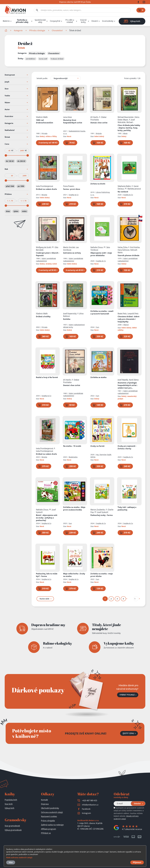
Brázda (99, 133)
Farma (72, 189)
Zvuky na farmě (97, 446)
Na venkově (123, 192)
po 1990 (21, 186)
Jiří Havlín (94, 117)
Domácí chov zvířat (99, 123)
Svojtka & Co (74, 195)
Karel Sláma (134, 380)
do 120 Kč (10, 161)
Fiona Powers (69, 186)
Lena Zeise (68, 117)
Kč (12, 150)
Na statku (72, 446)
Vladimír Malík (42, 117)
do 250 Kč (21, 161)
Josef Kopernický (70, 313)
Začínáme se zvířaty (72, 253)
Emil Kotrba (135, 247)
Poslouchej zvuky (102, 515)
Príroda (44, 133)
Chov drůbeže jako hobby (129, 128)
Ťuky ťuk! (127, 508)
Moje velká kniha (74, 575)
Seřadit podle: (42, 78)
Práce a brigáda (48, 821)
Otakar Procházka (98, 118)
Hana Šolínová (124, 250)
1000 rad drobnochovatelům (45, 121)
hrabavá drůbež (57, 59)
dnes (8, 211)
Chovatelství (57, 30)
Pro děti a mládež (70, 21)
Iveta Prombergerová (44, 186)
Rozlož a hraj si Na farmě (47, 377)
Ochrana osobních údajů (52, 812)
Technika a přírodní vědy (22, 21)
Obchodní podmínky (50, 808)
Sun (98, 327)
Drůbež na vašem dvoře (46, 189)
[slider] (6, 155)
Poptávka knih (11, 800)
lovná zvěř (43, 59)
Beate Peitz (122, 313)
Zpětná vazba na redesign (52, 825)
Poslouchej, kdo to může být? (47, 575)
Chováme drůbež (129, 319)
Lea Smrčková (71, 248)
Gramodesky (108, 21)
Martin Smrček (69, 247)
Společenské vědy (40, 21)
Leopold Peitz (133, 313)
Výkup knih (9, 808)
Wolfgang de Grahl (43, 247)
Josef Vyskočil (103, 512)
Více (11, 862)
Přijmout (137, 862)
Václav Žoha (123, 247)
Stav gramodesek (12, 826)
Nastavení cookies (49, 816)
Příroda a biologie (37, 30)
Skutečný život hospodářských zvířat (73, 121)
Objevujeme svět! (101, 254)
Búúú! (47, 518)
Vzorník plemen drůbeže (129, 255)
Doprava (45, 804)
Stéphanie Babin (124, 186)
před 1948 (10, 186)
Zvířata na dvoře (98, 184)
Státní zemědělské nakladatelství (46, 260)
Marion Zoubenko (98, 509)
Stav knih (9, 804)
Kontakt (44, 800)
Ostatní (95, 21)
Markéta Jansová (134, 189)
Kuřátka (67, 319)
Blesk (125, 133)
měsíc (24, 211)
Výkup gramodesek (13, 830)
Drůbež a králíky (43, 316)
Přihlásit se (46, 833)
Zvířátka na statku (102, 312)
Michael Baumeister (126, 117)
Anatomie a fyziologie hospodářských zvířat (128, 385)
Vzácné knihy (83, 21)
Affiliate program (49, 829)
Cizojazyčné (55, 21)
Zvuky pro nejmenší (127, 447)
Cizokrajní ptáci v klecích (48, 254)
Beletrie (6, 21)
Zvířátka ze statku (98, 377)
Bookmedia (73, 457)
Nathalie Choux (97, 247)
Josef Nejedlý (123, 380)
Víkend (126, 325)
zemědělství (31, 59)
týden (16, 211)
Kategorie (18, 30)
